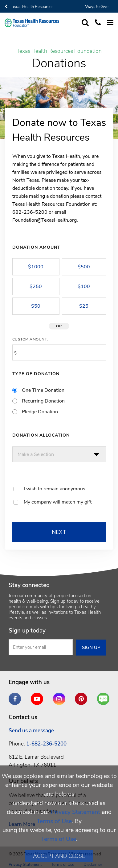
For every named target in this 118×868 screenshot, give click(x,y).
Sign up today (27, 631)
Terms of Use (54, 821)
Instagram (61, 697)
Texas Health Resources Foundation (59, 51)
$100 (84, 286)
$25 (84, 306)
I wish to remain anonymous (55, 489)
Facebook (16, 697)
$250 (36, 286)
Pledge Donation (40, 412)
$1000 (36, 267)
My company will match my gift (58, 502)
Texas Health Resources (29, 7)
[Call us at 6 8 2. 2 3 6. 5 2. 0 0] (95, 23)
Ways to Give (97, 7)
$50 (36, 306)
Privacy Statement (75, 812)
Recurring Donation (43, 401)
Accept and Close (59, 856)
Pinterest (83, 697)
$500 (84, 267)
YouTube (39, 697)
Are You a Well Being (105, 699)
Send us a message (31, 731)
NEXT (59, 532)
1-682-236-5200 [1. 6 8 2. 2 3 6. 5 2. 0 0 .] (46, 744)
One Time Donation (43, 390)
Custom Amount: (30, 339)
